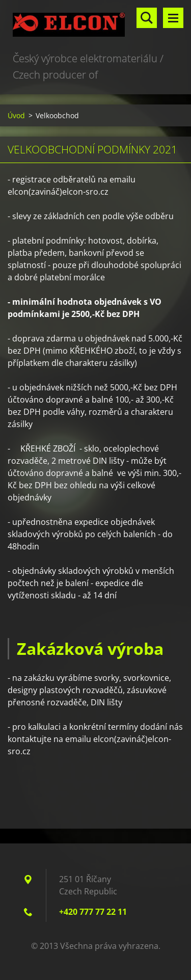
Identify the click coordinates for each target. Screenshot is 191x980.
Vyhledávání (147, 18)
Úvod (16, 115)
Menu (173, 18)
